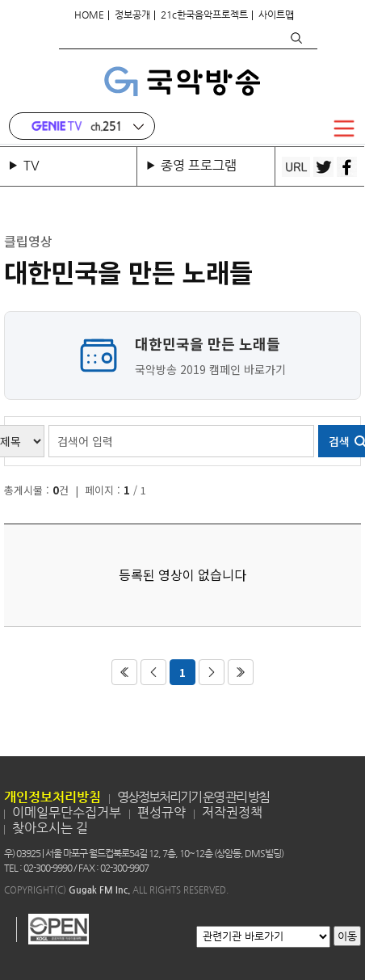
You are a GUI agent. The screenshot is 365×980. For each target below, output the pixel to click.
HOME (89, 15)
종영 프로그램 (199, 165)
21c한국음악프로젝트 (204, 15)
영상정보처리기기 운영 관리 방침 (193, 797)
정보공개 (132, 15)
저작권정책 (232, 812)
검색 (296, 38)
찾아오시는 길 (50, 828)
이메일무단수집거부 (67, 812)
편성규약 (162, 812)
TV (35, 165)
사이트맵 (276, 15)
